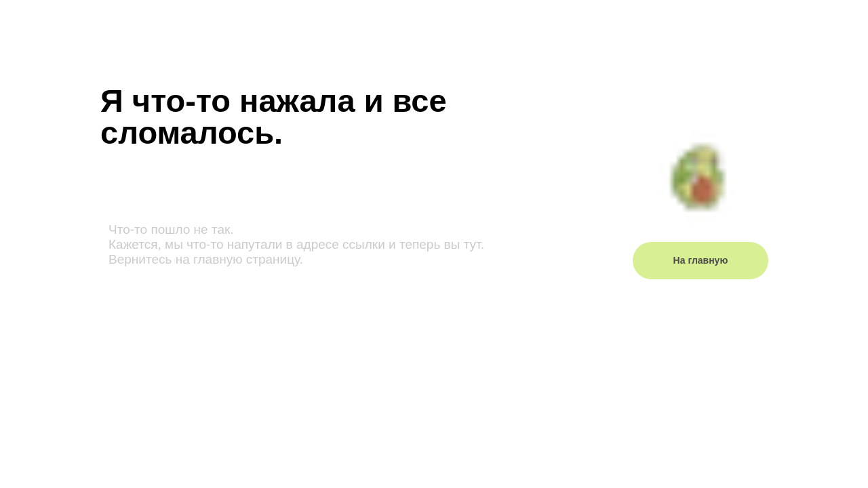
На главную (701, 260)
